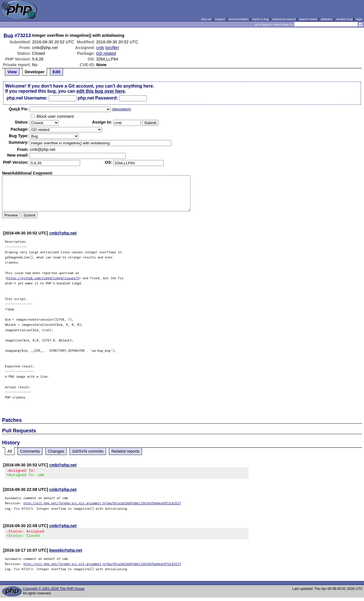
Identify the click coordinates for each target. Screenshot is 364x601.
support (220, 19)
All (10, 451)
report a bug (261, 19)
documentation (239, 19)
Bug (9, 35)
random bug (344, 19)
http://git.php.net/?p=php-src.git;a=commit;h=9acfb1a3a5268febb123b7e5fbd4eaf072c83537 (102, 505)
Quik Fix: (19, 109)
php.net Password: (98, 98)
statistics (327, 19)
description (121, 109)
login (359, 19)
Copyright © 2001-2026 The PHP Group (53, 592)
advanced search (284, 19)
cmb (100, 48)
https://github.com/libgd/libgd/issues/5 (43, 278)
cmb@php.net (63, 233)
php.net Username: (27, 98)
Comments (30, 451)
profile (112, 48)
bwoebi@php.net (66, 554)
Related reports (125, 451)
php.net (206, 19)
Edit (56, 72)
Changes (56, 451)
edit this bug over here (101, 91)
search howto (308, 19)
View (12, 72)
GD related (106, 53)
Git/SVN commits (88, 451)
